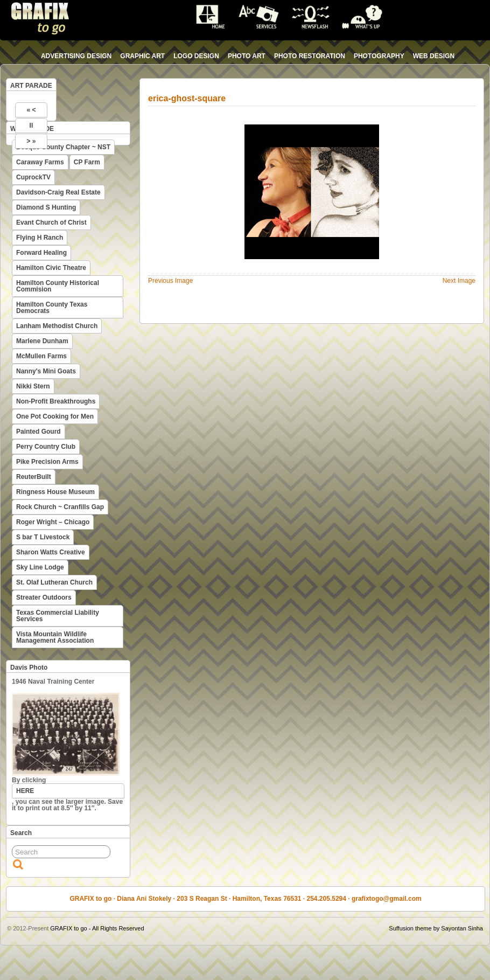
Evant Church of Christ (51, 223)
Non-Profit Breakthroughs (56, 401)
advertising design (76, 56)
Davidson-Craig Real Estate (58, 192)
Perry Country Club (46, 447)
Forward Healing (41, 253)
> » (31, 141)
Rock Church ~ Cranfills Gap (60, 507)
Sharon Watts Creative (51, 552)
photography (379, 56)
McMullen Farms (41, 356)
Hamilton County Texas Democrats (52, 308)
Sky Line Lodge (40, 567)
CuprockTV (33, 177)
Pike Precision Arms (47, 462)
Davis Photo (29, 668)
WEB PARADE (32, 129)
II (31, 126)
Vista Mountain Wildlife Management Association (55, 637)
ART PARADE (31, 86)
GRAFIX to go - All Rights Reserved (97, 928)
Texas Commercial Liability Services (58, 616)
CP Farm (87, 162)
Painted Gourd (38, 432)
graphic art (142, 56)
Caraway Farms (40, 162)
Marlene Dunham (42, 341)
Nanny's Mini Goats (46, 371)
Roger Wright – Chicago (53, 522)
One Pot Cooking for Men (55, 416)
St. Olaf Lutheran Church (54, 582)
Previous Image (170, 281)
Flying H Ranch (40, 238)
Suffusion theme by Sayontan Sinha (436, 928)
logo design (196, 56)
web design (434, 56)
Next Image (459, 281)
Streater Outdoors (44, 597)
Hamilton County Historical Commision (58, 286)
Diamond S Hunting (46, 207)
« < (31, 110)
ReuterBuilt (34, 477)
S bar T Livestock (43, 537)
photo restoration (310, 56)
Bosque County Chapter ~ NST (63, 147)
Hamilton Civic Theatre (51, 268)
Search (21, 833)
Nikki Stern (33, 386)
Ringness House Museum (55, 492)
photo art (247, 56)
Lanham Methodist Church (57, 326)
